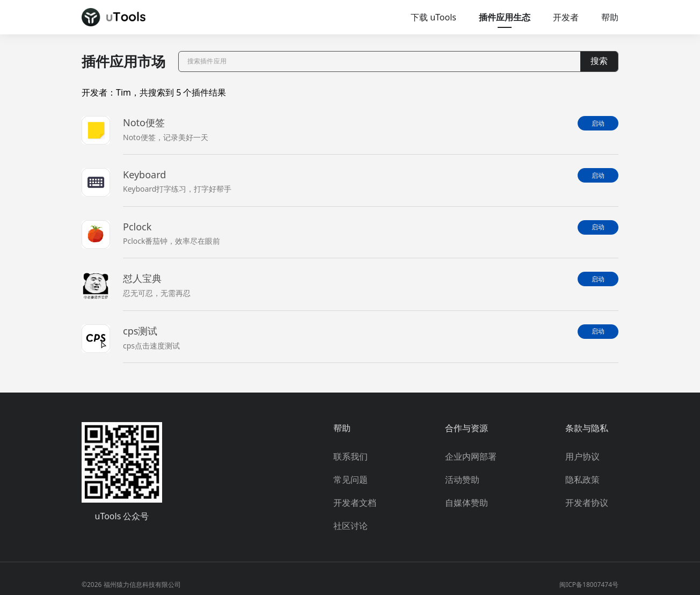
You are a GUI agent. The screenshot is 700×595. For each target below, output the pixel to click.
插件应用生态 (505, 17)
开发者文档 (355, 503)
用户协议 (582, 456)
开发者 (566, 17)
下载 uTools (433, 17)
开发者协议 (587, 503)
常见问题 (351, 480)
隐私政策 (582, 480)
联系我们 (351, 456)
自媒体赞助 (466, 503)
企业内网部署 (471, 456)
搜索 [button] (599, 61)
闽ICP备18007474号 (589, 585)
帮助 (610, 17)
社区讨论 (351, 526)
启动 (598, 124)
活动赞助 (462, 480)
